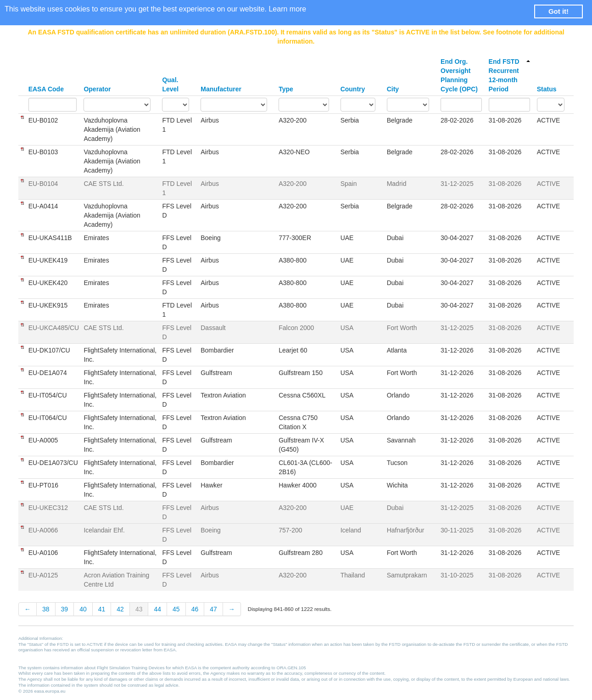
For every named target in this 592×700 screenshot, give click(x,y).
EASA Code (46, 89)
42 (120, 609)
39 (65, 609)
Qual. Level (170, 84)
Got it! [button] (558, 11)
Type (286, 89)
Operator (97, 89)
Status (547, 89)
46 (195, 609)
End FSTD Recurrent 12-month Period (509, 75)
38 (46, 609)
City (393, 89)
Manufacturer (221, 89)
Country (353, 89)
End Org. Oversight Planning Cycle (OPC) (459, 75)
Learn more (287, 9)
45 (176, 609)
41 (102, 609)
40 (83, 609)
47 (213, 609)
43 (139, 609)
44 (157, 609)
